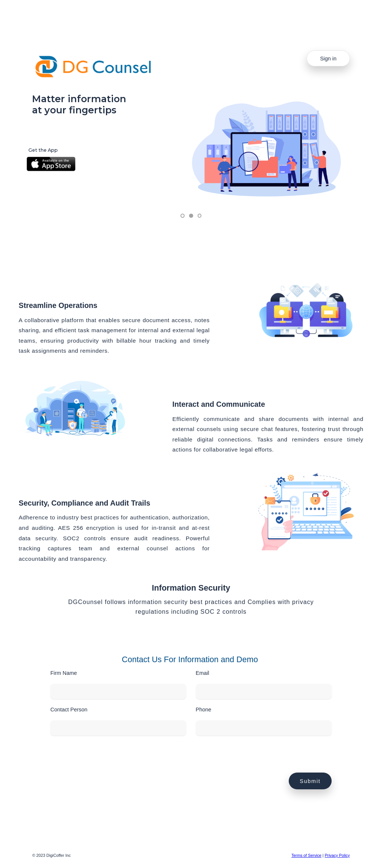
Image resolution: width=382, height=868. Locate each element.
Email (203, 673)
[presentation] (107, 758)
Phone (204, 710)
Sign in (328, 59)
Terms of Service (306, 855)
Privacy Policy (337, 855)
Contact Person (69, 710)
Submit (310, 781)
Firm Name (64, 673)
